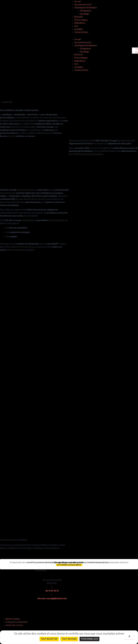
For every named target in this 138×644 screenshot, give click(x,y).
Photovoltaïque (81, 20)
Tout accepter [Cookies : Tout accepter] (49, 639)
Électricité (78, 17)
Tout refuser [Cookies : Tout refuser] (69, 639)
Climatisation (85, 11)
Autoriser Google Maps (69, 565)
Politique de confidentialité (16, 622)
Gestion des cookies (14, 625)
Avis (76, 26)
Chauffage (84, 14)
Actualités (79, 29)
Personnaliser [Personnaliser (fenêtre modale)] (89, 639)
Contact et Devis (81, 32)
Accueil (78, 1)
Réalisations (80, 23)
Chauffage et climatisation (86, 8)
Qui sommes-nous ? (83, 5)
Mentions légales (13, 619)
